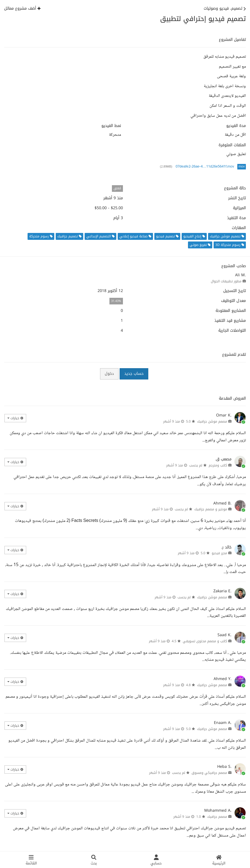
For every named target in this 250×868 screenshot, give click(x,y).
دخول (109, 374)
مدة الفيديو (236, 126)
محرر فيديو (219, 553)
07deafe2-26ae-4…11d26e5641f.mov (205, 167)
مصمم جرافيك (217, 817)
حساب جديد (134, 374)
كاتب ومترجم (218, 465)
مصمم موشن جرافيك (212, 421)
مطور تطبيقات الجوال (226, 281)
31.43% (116, 301)
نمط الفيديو (111, 126)
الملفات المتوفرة (232, 145)
